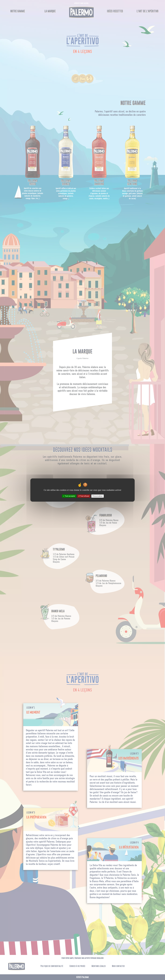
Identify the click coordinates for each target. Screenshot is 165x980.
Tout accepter (69, 496)
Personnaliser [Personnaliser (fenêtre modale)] (98, 496)
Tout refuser (84, 496)
